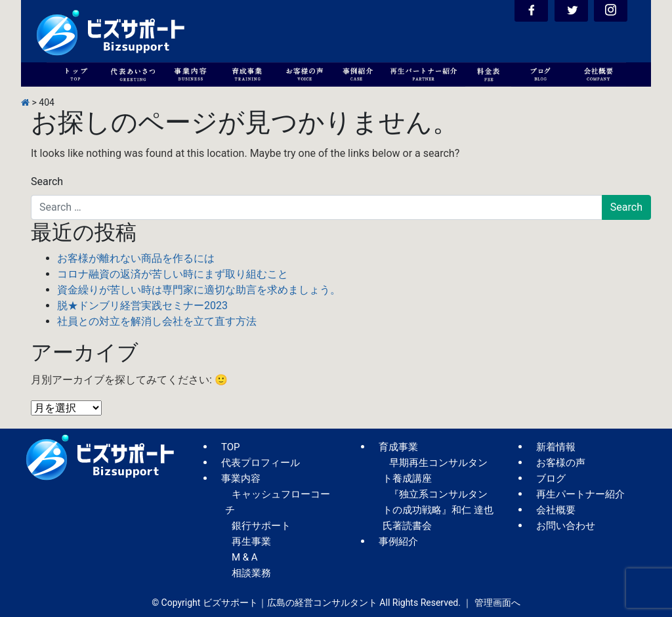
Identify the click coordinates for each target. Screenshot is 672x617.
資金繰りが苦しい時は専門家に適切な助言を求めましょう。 (199, 290)
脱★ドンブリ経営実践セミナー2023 (142, 306)
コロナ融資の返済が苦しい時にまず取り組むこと (173, 274)
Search (47, 181)
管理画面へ (497, 603)
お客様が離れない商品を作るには (136, 258)
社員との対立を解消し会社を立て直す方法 (157, 321)
